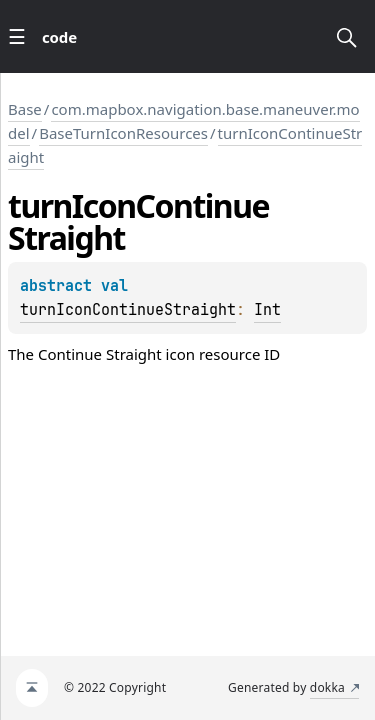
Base (25, 109)
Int (267, 310)
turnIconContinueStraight (128, 310)
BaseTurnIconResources (123, 133)
